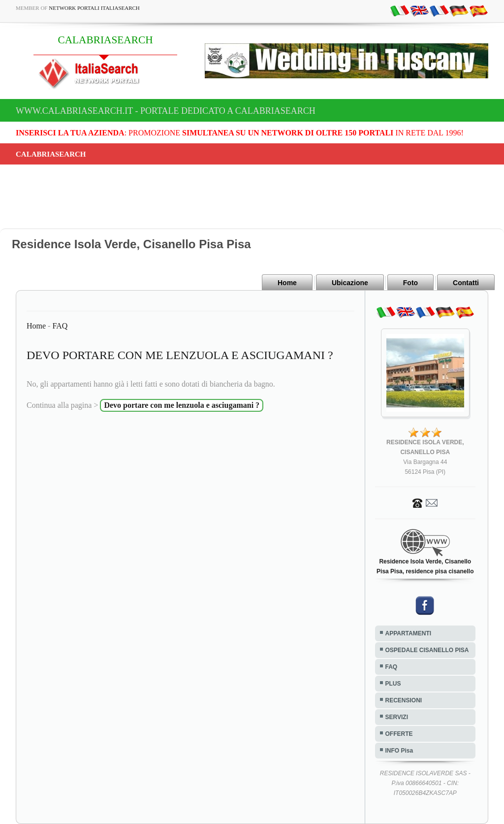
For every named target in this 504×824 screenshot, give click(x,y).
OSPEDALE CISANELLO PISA (427, 650)
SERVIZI (397, 717)
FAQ (60, 326)
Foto (410, 283)
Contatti (466, 283)
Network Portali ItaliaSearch (94, 8)
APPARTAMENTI (409, 633)
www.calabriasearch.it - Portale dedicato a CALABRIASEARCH (166, 111)
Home (287, 283)
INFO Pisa (399, 751)
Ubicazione (350, 283)
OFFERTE (399, 734)
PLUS (393, 684)
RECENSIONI (404, 700)
